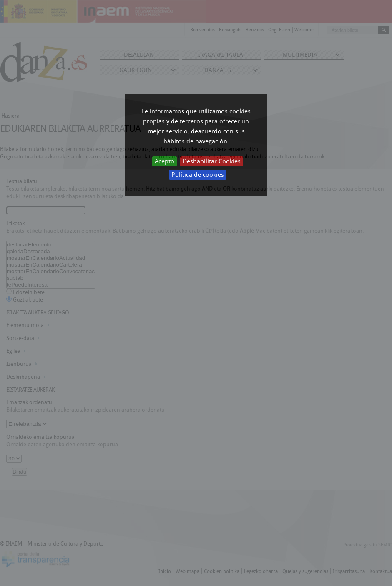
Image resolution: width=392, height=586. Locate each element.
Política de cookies (198, 175)
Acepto (165, 161)
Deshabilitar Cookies (212, 161)
